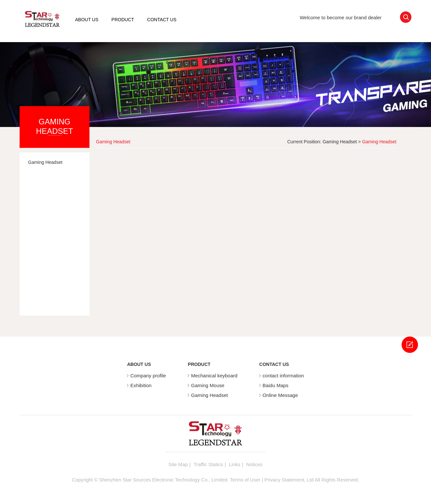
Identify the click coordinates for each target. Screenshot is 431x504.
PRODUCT (123, 20)
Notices (254, 464)
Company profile (148, 376)
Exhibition (141, 385)
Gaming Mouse (208, 385)
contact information (283, 376)
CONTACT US (162, 20)
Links (235, 464)
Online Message (280, 395)
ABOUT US (87, 20)
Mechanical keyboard (214, 376)
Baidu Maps (275, 385)
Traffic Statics (208, 464)
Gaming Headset (340, 142)
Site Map (178, 464)
